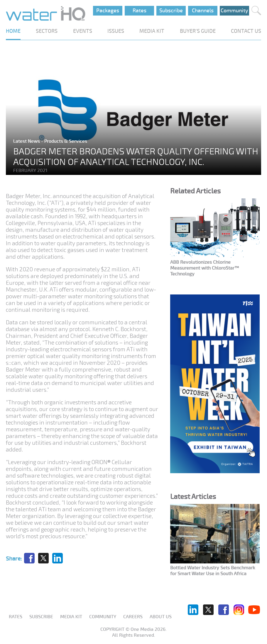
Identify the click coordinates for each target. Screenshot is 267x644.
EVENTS (83, 31)
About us (161, 617)
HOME (13, 31)
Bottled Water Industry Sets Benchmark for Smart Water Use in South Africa (213, 571)
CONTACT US (246, 31)
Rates (140, 11)
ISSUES (116, 31)
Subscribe (171, 11)
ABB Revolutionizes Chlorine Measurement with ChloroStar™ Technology (205, 268)
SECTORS (47, 31)
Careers (133, 617)
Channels (203, 11)
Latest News (27, 141)
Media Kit (71, 617)
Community (234, 11)
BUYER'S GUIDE (198, 31)
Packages (108, 11)
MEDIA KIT (152, 31)
